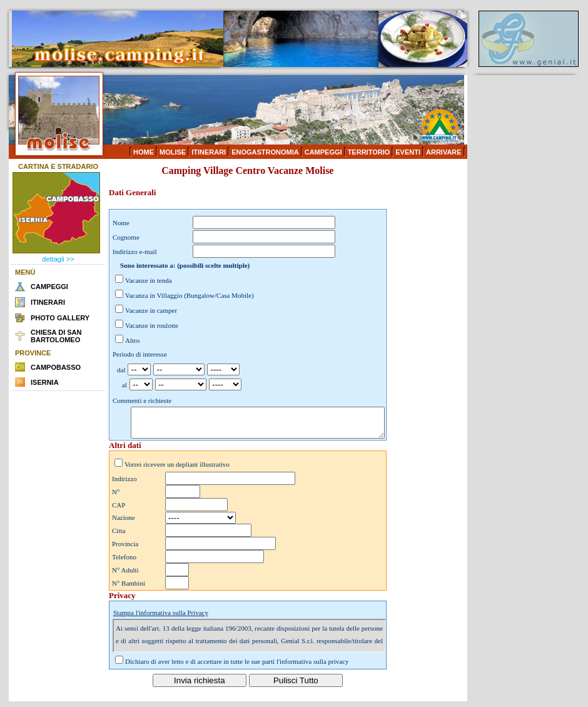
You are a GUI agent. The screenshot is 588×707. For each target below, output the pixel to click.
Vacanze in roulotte (152, 325)
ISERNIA (45, 382)
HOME (144, 152)
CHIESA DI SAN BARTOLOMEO (56, 336)
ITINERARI (209, 152)
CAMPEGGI (323, 152)
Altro (132, 340)
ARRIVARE (444, 152)
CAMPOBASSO (56, 367)
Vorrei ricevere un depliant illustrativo (177, 470)
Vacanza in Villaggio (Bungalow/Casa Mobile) (190, 295)
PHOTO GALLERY (60, 318)
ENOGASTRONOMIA (265, 152)
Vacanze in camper (151, 310)
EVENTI (408, 152)
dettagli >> (58, 259)
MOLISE (173, 152)
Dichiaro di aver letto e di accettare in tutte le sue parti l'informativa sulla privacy (237, 667)
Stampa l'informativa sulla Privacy (161, 618)
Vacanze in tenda (149, 280)
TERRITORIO (369, 152)
